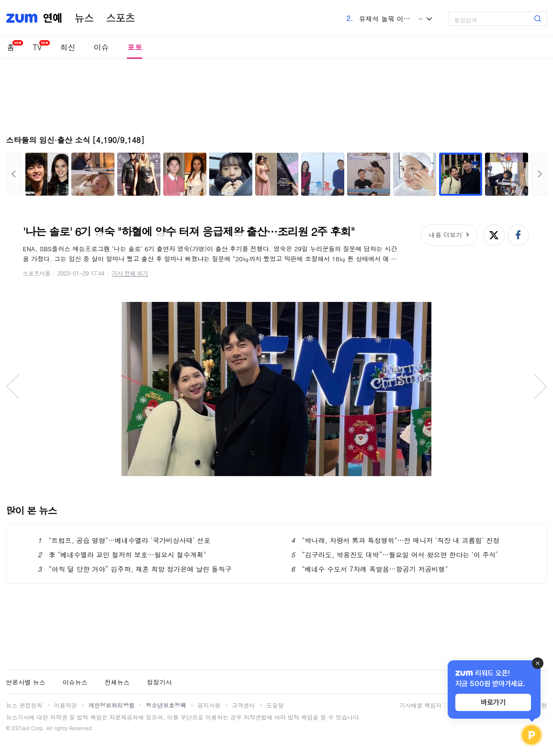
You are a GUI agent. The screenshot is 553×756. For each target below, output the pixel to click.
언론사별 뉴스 (26, 682)
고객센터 (244, 705)
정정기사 (159, 682)
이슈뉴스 (75, 682)
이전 (14, 174)
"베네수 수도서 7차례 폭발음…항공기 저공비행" (370, 569)
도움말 (275, 705)
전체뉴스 (117, 682)
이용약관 (66, 705)
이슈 (101, 47)
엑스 (494, 235)
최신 (68, 47)
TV (38, 47)
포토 (135, 47)
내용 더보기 (446, 235)
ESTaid (21, 728)
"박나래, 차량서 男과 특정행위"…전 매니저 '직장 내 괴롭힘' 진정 (395, 540)
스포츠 (121, 18)
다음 (539, 174)
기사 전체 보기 (130, 273)
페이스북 (518, 235)
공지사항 (209, 705)
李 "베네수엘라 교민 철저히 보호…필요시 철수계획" (122, 555)
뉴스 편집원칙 (24, 705)
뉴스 (84, 18)
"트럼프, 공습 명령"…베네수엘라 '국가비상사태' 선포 (124, 540)
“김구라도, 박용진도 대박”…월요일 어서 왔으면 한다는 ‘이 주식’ (395, 555)
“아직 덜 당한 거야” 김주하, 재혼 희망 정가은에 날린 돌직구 (135, 569)
